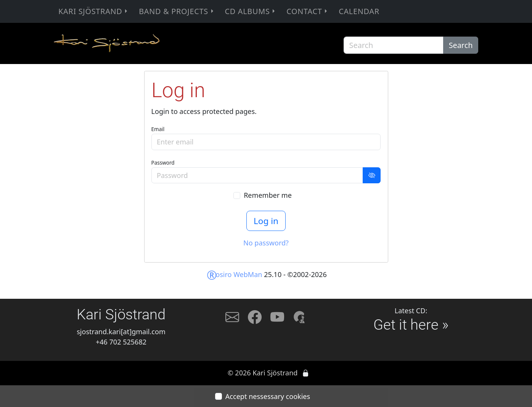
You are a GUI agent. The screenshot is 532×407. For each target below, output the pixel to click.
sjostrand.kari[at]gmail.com (121, 332)
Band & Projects (177, 11)
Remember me (268, 195)
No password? (266, 243)
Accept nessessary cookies (268, 396)
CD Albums (251, 11)
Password (163, 163)
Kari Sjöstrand (94, 11)
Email (158, 129)
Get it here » (411, 324)
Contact (308, 11)
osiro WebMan (235, 274)
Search (461, 45)
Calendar (359, 11)
